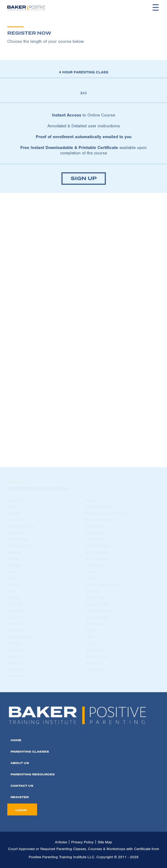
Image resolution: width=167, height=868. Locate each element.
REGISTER (20, 797)
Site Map (105, 842)
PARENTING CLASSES (30, 752)
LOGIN (21, 810)
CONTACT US (22, 786)
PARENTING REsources (33, 774)
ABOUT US (20, 763)
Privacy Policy (82, 842)
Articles (61, 842)
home (16, 740)
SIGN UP (84, 179)
